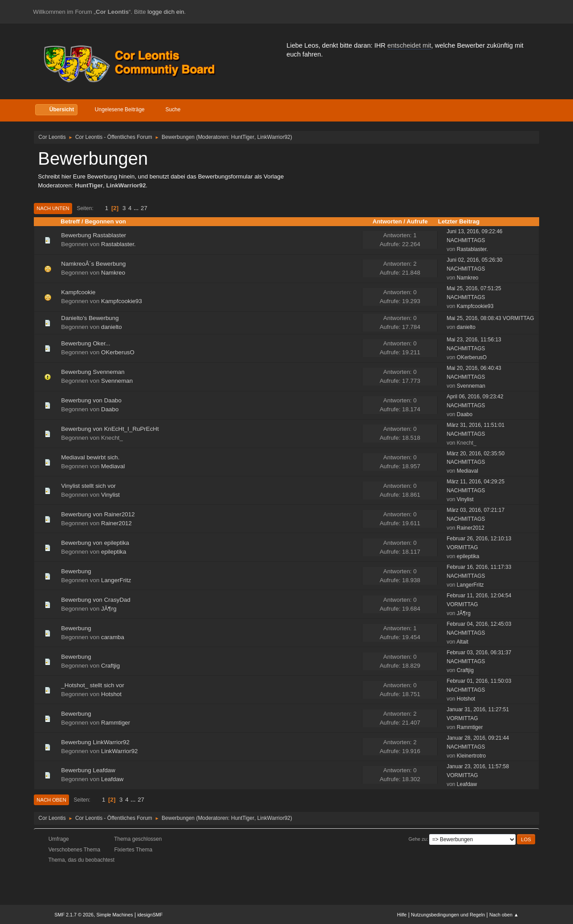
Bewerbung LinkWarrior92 (95, 742)
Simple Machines (115, 915)
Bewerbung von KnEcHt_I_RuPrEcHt (110, 429)
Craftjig (110, 666)
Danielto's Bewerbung (90, 318)
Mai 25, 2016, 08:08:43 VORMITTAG (490, 318)
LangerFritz (116, 580)
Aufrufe (417, 221)
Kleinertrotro (471, 756)
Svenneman (117, 381)
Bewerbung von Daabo (91, 400)
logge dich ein (166, 12)
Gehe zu (418, 839)
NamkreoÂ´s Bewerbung (93, 264)
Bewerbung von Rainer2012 (98, 514)
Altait (462, 642)
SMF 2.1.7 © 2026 (74, 915)
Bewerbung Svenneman (93, 372)
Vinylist (110, 495)
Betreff (70, 221)
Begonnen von (105, 221)
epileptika (114, 552)
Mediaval (113, 466)
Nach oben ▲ (504, 915)
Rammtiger (116, 723)
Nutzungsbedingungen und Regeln (448, 915)
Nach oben (51, 800)
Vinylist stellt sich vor (88, 486)
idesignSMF (150, 915)
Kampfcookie (78, 292)
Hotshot (111, 694)
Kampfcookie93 (122, 301)
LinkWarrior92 (274, 137)
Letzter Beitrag (463, 221)
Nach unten (53, 208)
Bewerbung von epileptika (95, 543)
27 (144, 208)
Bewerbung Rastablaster (93, 235)
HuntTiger (243, 137)
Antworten (387, 221)
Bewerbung (76, 571)
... (137, 208)
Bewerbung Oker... (85, 343)
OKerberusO (118, 352)
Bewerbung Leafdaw (88, 770)
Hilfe (402, 915)
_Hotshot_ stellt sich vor (93, 685)
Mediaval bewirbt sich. (90, 457)
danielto (112, 327)
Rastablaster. (118, 244)
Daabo (110, 409)
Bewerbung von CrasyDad (96, 600)
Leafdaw (112, 779)
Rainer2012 (116, 523)
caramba (113, 637)
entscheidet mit (409, 45)
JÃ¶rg (109, 609)
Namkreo (113, 273)
